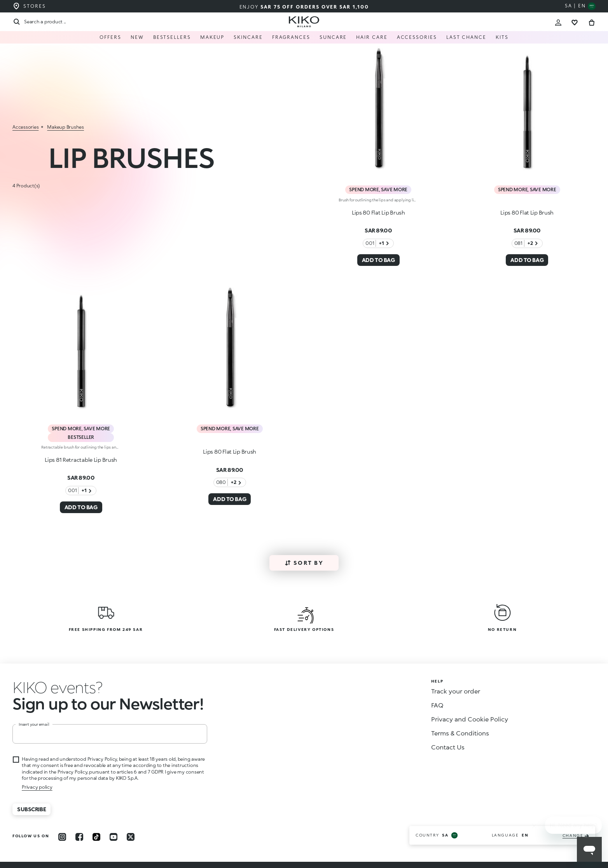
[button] (58, 687)
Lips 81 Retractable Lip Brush (81, 460)
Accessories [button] (417, 37)
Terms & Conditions (460, 733)
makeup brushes (66, 127)
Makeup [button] (212, 37)
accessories (25, 127)
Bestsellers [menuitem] (172, 37)
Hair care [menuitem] (372, 37)
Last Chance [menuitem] (466, 37)
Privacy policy (37, 787)
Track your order (456, 691)
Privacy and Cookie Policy (470, 719)
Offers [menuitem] (110, 37)
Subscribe (31, 809)
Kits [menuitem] (502, 37)
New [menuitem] (137, 37)
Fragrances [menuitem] (291, 37)
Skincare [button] (248, 37)
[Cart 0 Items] (592, 22)
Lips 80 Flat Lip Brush (378, 212)
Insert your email (34, 724)
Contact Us (448, 747)
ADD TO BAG (378, 260)
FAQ (437, 705)
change (576, 836)
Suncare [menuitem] (333, 37)
